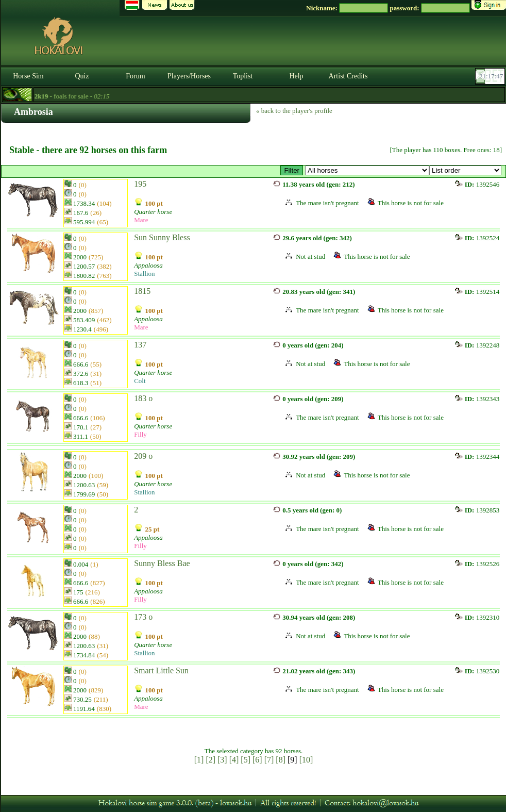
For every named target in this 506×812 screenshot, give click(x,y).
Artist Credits (348, 76)
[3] (222, 760)
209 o (143, 456)
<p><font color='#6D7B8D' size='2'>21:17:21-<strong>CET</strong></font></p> (491, 76)
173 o (143, 617)
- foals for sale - (66, 96)
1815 (142, 291)
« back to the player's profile (294, 111)
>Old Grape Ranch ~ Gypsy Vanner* (367, 170)
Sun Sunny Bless (162, 237)
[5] (246, 760)
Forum (135, 76)
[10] (306, 760)
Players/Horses (189, 76)
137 (140, 345)
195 (140, 184)
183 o (143, 398)
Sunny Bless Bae (162, 563)
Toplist (243, 76)
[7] (269, 760)
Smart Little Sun (161, 670)
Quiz (82, 76)
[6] (257, 760)
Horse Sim (28, 76)
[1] (199, 760)
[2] (210, 760)
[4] (234, 760)
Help (296, 76)
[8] (281, 760)
